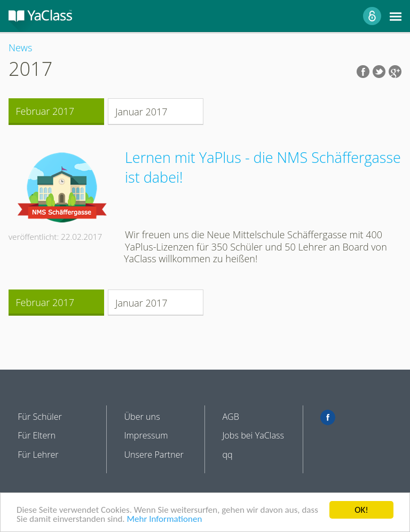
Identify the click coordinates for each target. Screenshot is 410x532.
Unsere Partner (154, 455)
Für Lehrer (38, 455)
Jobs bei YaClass (253, 435)
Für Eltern (37, 435)
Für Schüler (40, 417)
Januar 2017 (141, 112)
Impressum (146, 435)
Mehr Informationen (164, 519)
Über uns (142, 417)
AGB (231, 417)
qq (227, 455)
